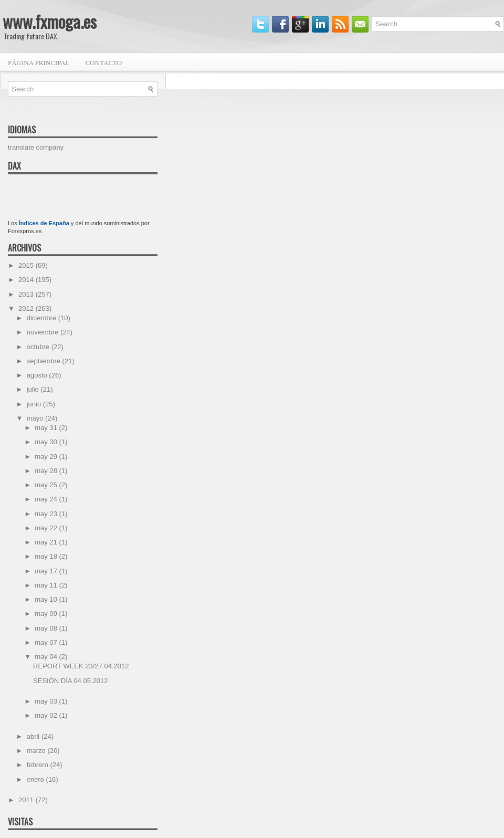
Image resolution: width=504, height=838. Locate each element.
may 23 (47, 514)
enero (36, 779)
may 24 (47, 499)
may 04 (47, 657)
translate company (36, 147)
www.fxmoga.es (50, 21)
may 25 (47, 485)
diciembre (43, 318)
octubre (39, 347)
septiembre (45, 361)
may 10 (47, 599)
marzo (37, 751)
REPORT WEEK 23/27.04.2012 (81, 666)
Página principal (39, 63)
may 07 (47, 642)
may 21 (47, 542)
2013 (27, 294)
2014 (27, 280)
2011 (27, 800)
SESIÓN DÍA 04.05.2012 (70, 681)
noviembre (44, 332)
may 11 (47, 585)
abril (34, 736)
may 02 (47, 715)
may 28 (47, 471)
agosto (38, 375)
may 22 (47, 528)
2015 (27, 265)
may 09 (47, 614)
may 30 (47, 442)
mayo (36, 418)
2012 (27, 308)
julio (34, 389)
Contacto (104, 63)
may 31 (47, 428)
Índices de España (44, 223)
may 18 (47, 556)
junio (35, 404)
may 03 (47, 701)
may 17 (47, 571)
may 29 (47, 457)
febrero (39, 765)
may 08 (47, 628)
